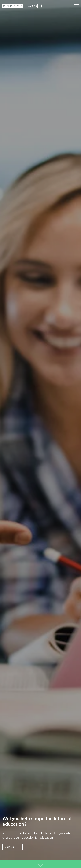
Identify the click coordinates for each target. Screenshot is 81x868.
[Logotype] (13, 6)
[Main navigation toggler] (75, 6)
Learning (32, 6)
